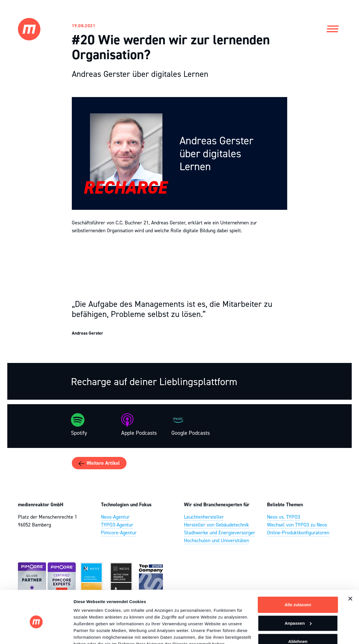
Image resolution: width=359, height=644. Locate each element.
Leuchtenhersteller (204, 517)
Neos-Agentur (115, 517)
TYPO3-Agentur (117, 525)
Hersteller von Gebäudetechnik (217, 525)
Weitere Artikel (99, 463)
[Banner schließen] (350, 572)
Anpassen (298, 596)
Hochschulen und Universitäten (217, 540)
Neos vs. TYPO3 (284, 517)
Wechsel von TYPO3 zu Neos (297, 525)
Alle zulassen (298, 578)
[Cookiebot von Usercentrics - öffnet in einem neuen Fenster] (36, 633)
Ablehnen (298, 615)
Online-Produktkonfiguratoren (298, 533)
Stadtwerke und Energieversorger (220, 533)
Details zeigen (88, 633)
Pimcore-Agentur (119, 533)
